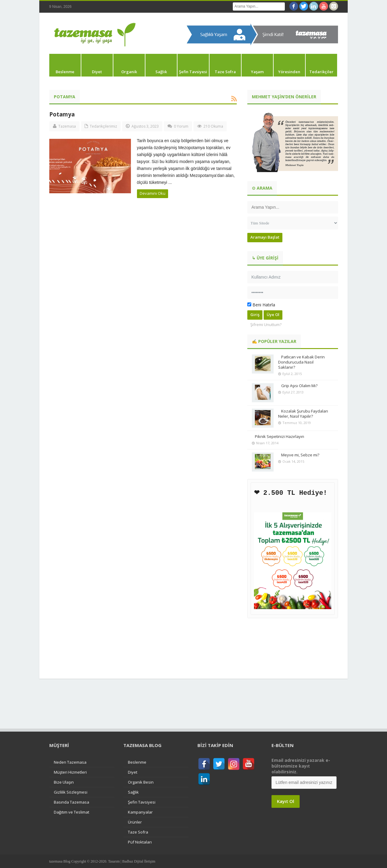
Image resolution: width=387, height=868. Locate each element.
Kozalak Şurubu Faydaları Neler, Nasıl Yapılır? (303, 414)
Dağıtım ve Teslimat (72, 812)
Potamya (62, 114)
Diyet (97, 72)
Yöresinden (289, 72)
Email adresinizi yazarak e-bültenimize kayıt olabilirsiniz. (301, 766)
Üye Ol (273, 315)
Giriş (255, 315)
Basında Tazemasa (72, 802)
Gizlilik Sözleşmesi (71, 792)
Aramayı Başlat (265, 237)
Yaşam (257, 72)
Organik (129, 72)
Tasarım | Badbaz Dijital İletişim (132, 861)
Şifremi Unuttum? (266, 325)
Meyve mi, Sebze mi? (300, 455)
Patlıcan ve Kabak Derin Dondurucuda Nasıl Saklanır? (301, 362)
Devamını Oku (153, 193)
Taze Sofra (225, 72)
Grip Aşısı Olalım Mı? (299, 386)
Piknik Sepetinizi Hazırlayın (280, 436)
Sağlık (161, 72)
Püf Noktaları (140, 842)
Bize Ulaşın (64, 782)
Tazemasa (67, 126)
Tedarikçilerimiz (103, 126)
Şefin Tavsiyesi (193, 72)
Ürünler (135, 822)
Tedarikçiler (321, 72)
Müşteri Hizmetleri (70, 772)
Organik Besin (141, 782)
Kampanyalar (140, 812)
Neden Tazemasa (70, 762)
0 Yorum (181, 126)
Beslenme (65, 72)
